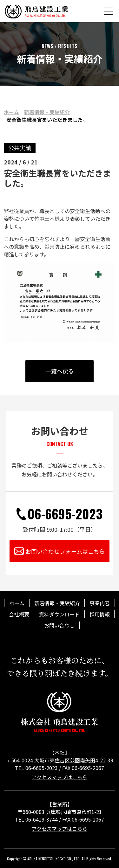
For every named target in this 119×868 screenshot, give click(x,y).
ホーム (11, 112)
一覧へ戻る (60, 371)
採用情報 (100, 614)
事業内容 (100, 603)
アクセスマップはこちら (60, 776)
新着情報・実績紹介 (47, 112)
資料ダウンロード (59, 614)
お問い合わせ (59, 625)
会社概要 (19, 614)
